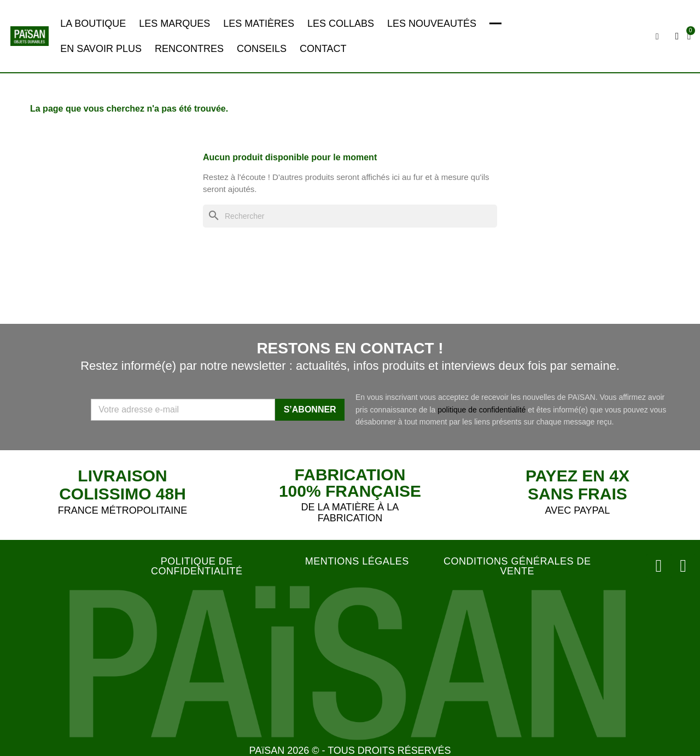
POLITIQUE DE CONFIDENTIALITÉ (197, 566)
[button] (658, 37)
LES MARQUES (174, 24)
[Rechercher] (350, 216)
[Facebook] (684, 565)
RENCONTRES (189, 49)
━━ (495, 24)
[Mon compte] (678, 36)
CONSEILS (262, 49)
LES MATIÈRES (259, 24)
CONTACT (323, 49)
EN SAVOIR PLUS (101, 49)
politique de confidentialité (482, 410)
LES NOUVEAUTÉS (432, 24)
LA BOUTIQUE (93, 24)
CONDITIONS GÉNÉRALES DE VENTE (517, 566)
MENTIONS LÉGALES (357, 561)
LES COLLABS (341, 24)
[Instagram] (661, 565)
